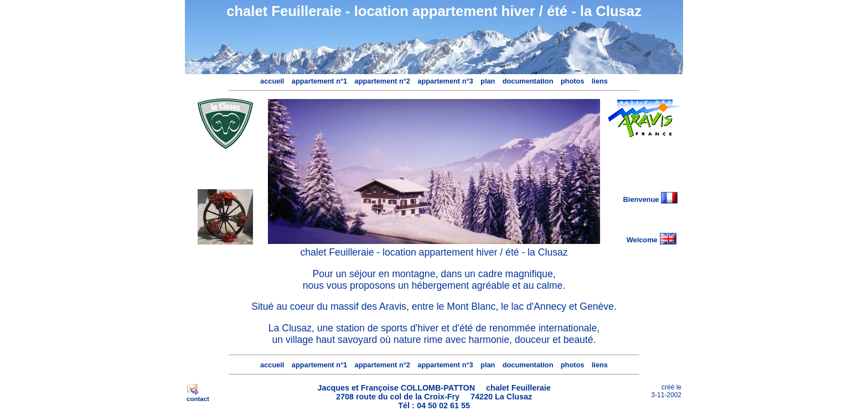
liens (600, 81)
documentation (528, 81)
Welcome (642, 240)
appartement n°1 (319, 81)
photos (573, 81)
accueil (272, 81)
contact (198, 399)
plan (488, 81)
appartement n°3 (445, 81)
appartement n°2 (383, 81)
